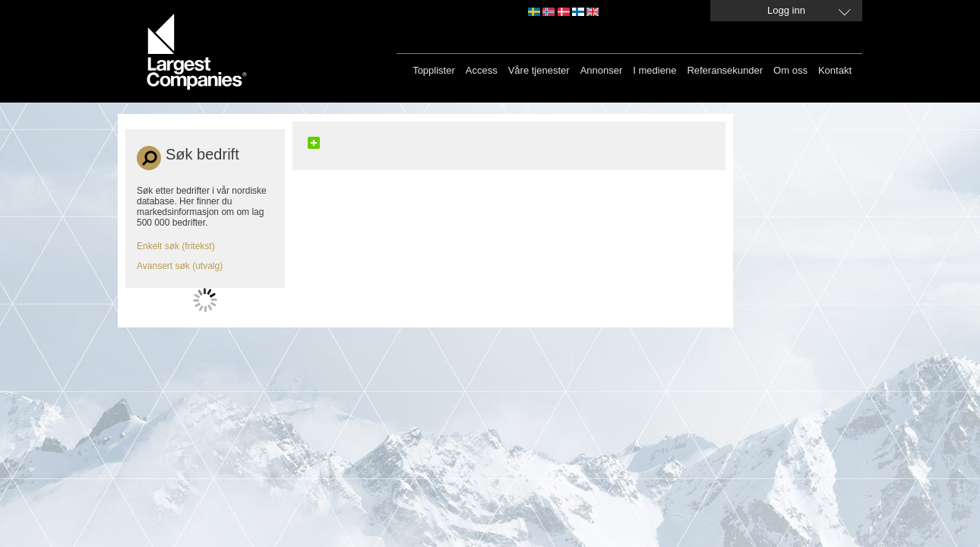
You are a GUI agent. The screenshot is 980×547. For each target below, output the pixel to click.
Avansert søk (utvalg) (180, 266)
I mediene (654, 70)
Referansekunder (725, 70)
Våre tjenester (539, 70)
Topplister (434, 70)
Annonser (602, 70)
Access (482, 70)
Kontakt (835, 70)
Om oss (790, 70)
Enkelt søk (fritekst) (176, 246)
